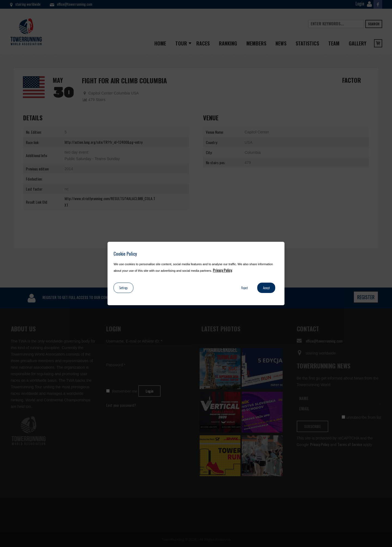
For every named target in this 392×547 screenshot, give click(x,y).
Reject (244, 288)
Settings (123, 288)
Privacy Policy (222, 270)
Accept (266, 288)
